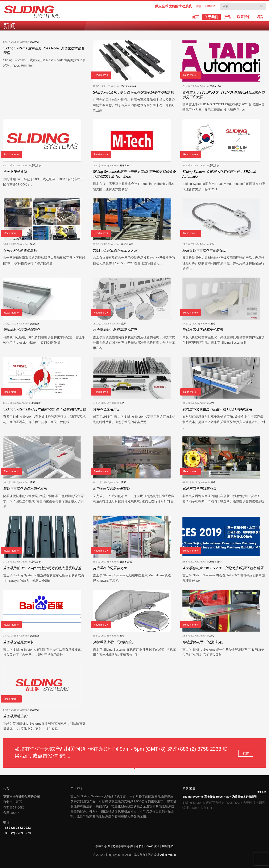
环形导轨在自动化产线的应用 (204, 251)
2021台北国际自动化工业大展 (115, 251)
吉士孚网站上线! (15, 716)
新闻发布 (34, 42)
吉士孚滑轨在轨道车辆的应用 (115, 330)
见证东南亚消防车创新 (199, 489)
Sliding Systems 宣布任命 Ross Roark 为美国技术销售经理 (220, 797)
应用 (32, 244)
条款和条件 (103, 846)
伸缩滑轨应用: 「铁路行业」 (114, 642)
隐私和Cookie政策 (148, 846)
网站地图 (168, 846)
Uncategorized (128, 86)
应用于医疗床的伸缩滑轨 (111, 489)
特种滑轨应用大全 (106, 409)
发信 (246, 753)
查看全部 (262, 792)
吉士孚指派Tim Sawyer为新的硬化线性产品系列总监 (42, 568)
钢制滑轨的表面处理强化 (22, 330)
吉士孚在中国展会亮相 (110, 568)
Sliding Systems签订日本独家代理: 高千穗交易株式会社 (45, 409)
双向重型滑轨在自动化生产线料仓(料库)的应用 (217, 409)
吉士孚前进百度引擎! (19, 642)
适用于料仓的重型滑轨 (20, 251)
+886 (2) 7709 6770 (17, 833)
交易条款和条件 (123, 846)
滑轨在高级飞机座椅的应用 (203, 330)
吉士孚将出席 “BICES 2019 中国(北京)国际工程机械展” (223, 568)
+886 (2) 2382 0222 (17, 828)
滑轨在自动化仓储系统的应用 (25, 489)
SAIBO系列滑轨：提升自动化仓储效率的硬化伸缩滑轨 (133, 92)
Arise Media (168, 855)
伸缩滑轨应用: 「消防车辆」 (204, 642)
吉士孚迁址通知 (15, 172)
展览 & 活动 (215, 86)
